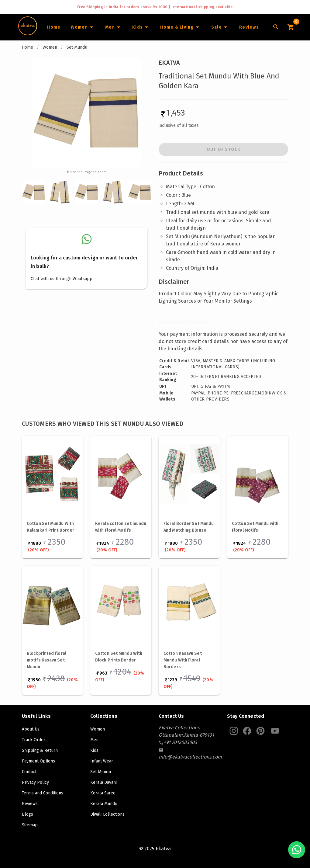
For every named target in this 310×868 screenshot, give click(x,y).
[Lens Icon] (276, 27)
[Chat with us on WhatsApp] (297, 850)
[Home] (54, 27)
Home (28, 47)
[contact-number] (180, 742)
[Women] (83, 27)
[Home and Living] (181, 27)
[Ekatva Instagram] (234, 731)
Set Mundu (77, 47)
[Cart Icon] (291, 27)
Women (50, 47)
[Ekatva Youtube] (275, 731)
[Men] (114, 27)
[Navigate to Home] (28, 33)
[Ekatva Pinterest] (260, 731)
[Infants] (141, 27)
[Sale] (220, 27)
